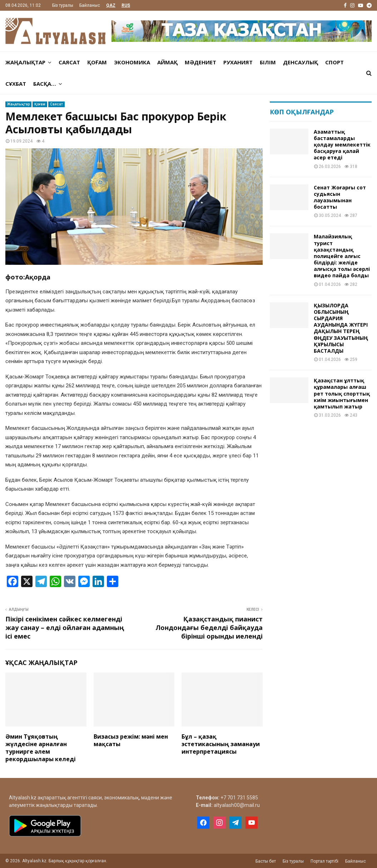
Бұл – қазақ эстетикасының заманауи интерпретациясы (221, 744)
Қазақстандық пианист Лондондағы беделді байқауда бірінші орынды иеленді (209, 628)
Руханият (238, 62)
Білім (268, 62)
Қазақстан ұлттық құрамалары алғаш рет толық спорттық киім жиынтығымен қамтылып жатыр (342, 393)
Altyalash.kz (23, 798)
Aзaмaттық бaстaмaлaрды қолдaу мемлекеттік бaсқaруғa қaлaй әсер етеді (342, 145)
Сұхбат (16, 84)
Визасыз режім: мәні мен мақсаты (131, 740)
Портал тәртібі (324, 861)
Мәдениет (200, 62)
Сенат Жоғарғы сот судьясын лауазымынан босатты (340, 197)
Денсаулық (301, 62)
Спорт (334, 62)
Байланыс (90, 5)
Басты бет (266, 861)
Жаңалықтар (25, 62)
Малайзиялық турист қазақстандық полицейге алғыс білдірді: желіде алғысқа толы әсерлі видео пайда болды (342, 256)
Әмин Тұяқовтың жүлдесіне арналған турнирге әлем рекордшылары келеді (41, 748)
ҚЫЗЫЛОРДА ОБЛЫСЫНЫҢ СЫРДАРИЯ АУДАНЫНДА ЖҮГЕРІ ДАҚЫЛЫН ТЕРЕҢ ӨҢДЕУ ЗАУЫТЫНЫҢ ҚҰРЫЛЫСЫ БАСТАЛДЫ (341, 328)
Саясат (69, 62)
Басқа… (45, 84)
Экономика (132, 62)
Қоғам (97, 62)
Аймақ (167, 62)
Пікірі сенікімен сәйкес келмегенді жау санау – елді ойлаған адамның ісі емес (65, 628)
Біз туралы (63, 5)
